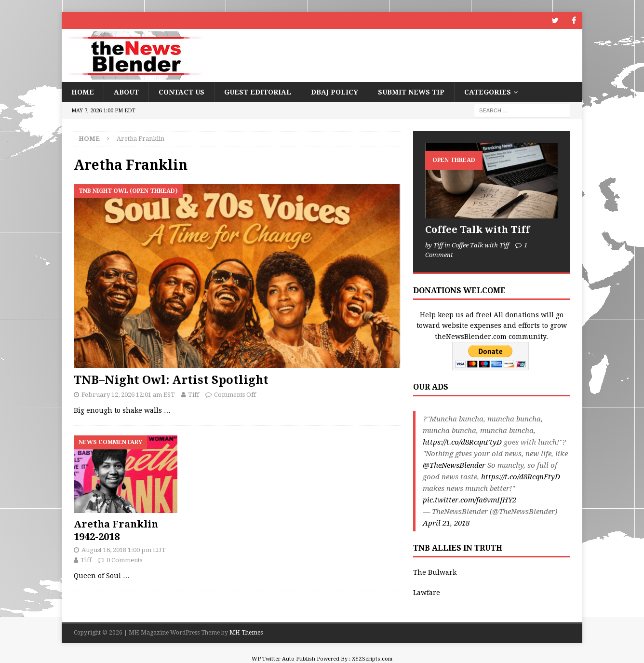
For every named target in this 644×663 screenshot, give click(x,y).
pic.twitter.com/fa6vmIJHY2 (470, 500)
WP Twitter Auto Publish (283, 659)
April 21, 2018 (446, 523)
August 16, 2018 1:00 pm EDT (124, 550)
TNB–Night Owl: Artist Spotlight (171, 380)
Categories (488, 92)
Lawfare (427, 593)
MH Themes (246, 633)
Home (83, 92)
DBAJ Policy (335, 92)
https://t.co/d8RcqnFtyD (462, 442)
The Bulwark (435, 572)
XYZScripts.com (372, 659)
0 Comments (124, 560)
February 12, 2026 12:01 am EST (128, 395)
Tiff (194, 395)
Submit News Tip (411, 92)
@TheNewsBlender (454, 465)
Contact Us (181, 92)
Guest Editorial (258, 92)
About (126, 92)
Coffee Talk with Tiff (477, 230)
